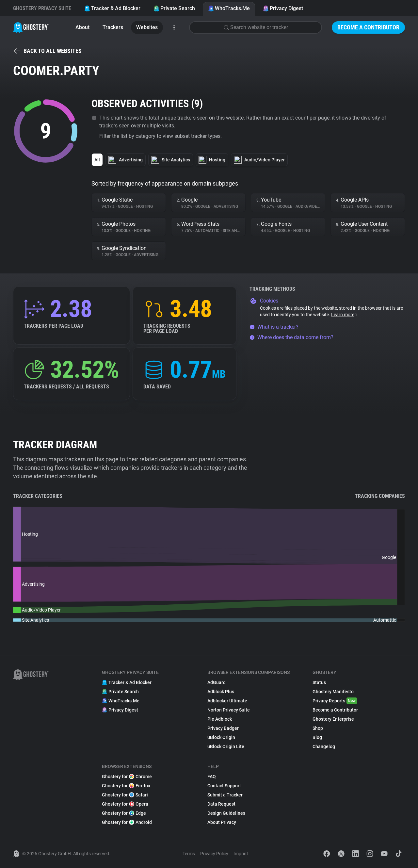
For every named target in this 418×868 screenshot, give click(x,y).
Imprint (241, 854)
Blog (317, 737)
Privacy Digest (283, 8)
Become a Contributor (368, 27)
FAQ (212, 777)
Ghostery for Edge (124, 813)
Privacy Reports (335, 701)
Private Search (174, 8)
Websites (147, 27)
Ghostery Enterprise (333, 719)
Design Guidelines (226, 813)
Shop (318, 728)
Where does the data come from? (291, 337)
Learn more (345, 315)
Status (319, 682)
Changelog (324, 746)
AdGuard (217, 682)
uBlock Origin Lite (226, 746)
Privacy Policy (214, 854)
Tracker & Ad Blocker (112, 8)
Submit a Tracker (225, 795)
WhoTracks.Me (229, 8)
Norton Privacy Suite (229, 710)
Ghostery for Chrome (127, 777)
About (82, 27)
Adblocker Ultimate (227, 701)
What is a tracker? (274, 327)
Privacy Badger (223, 728)
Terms (189, 854)
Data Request (221, 804)
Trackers (113, 27)
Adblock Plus (221, 692)
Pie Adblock (220, 719)
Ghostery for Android (127, 822)
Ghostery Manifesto (333, 692)
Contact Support (224, 786)
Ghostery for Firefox (126, 786)
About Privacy (222, 822)
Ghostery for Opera (125, 804)
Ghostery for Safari (125, 795)
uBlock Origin (221, 737)
